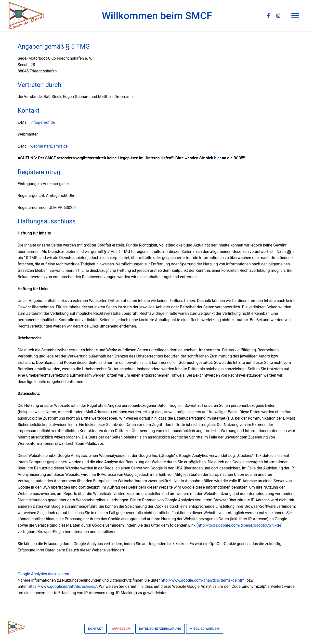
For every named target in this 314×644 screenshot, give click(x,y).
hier (218, 158)
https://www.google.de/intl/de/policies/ (62, 586)
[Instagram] (278, 16)
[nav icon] (296, 16)
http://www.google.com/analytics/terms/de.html (203, 580)
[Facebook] (268, 16)
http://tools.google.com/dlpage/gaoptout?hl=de (239, 525)
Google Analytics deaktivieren (43, 574)
